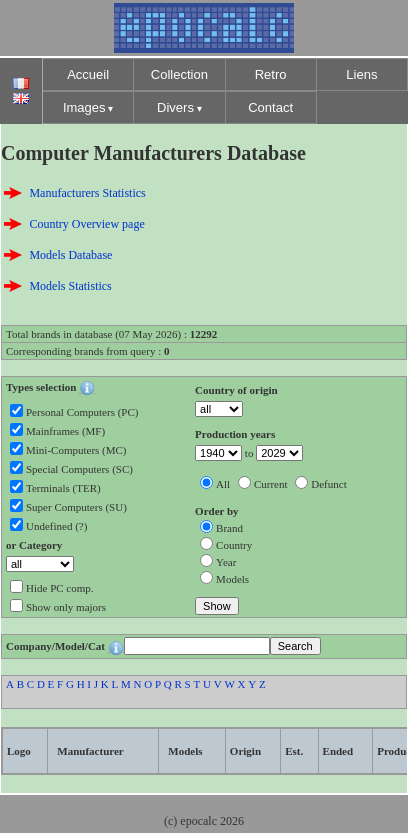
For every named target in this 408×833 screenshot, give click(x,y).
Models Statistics (70, 286)
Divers (175, 107)
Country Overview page (86, 224)
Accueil (88, 74)
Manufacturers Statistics (87, 193)
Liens (361, 74)
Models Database (70, 255)
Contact (270, 107)
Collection (179, 74)
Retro (271, 74)
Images (84, 107)
